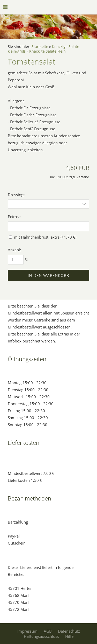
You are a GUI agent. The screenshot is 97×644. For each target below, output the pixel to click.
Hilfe (69, 636)
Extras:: (14, 217)
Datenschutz (69, 631)
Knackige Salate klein (47, 51)
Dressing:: (17, 195)
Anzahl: (14, 250)
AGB (48, 631)
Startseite (40, 47)
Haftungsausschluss (41, 636)
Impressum (27, 631)
